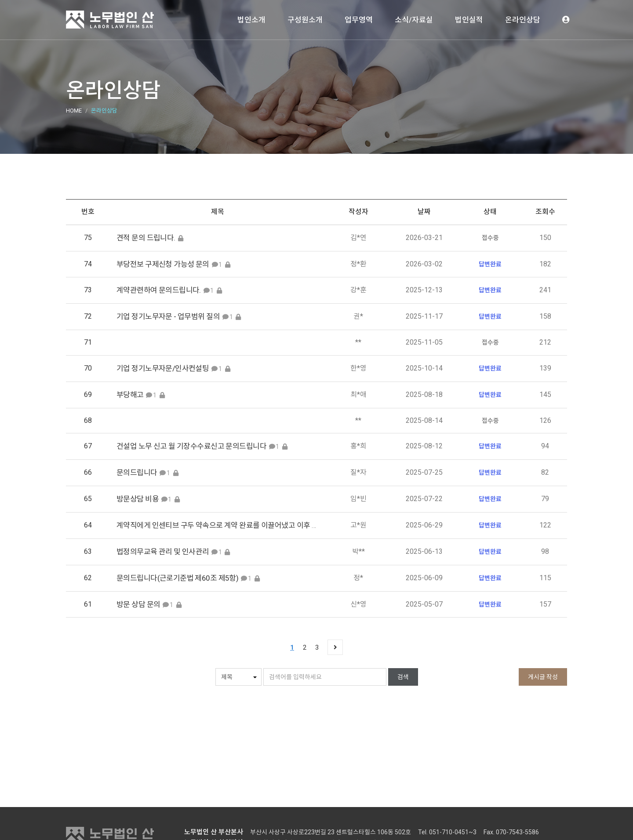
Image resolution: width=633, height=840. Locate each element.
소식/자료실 (414, 20)
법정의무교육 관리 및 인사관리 (164, 552)
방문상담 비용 (138, 499)
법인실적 (469, 20)
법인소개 (251, 20)
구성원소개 (305, 20)
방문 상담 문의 (138, 604)
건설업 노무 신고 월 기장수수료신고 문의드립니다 (191, 446)
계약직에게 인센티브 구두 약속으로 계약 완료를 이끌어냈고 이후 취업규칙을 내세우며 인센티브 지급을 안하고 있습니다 (296, 525)
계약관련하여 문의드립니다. (159, 290)
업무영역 (359, 20)
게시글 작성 (543, 677)
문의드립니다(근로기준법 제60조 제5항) (177, 578)
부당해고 (130, 395)
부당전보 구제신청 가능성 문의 (163, 264)
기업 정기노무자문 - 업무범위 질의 (168, 316)
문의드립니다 (137, 473)
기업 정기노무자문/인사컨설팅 (163, 368)
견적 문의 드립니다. (147, 238)
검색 (403, 677)
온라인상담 (523, 20)
